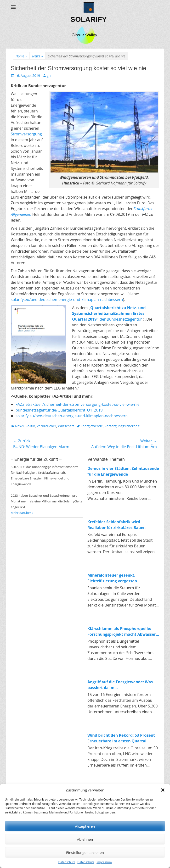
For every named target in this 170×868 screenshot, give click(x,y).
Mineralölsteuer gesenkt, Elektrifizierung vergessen (112, 578)
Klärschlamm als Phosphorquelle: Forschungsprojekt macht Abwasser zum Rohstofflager (122, 632)
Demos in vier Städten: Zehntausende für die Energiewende (123, 471)
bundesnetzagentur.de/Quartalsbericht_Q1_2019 (59, 410)
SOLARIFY (89, 19)
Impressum (104, 862)
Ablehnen (85, 839)
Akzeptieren (85, 826)
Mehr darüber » (22, 513)
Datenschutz (67, 862)
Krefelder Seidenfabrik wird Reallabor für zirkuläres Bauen (116, 525)
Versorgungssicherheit (122, 426)
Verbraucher (46, 426)
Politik (30, 426)
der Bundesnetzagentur (109, 313)
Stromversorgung (26, 134)
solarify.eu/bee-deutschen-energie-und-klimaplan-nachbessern (67, 300)
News (37, 56)
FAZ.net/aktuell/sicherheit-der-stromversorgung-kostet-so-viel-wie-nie (78, 404)
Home (21, 56)
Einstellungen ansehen (85, 852)
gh (49, 75)
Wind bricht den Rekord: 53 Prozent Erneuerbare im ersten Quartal (121, 738)
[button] (163, 790)
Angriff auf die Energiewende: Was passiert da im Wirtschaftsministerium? (120, 685)
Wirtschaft (66, 426)
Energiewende (92, 426)
